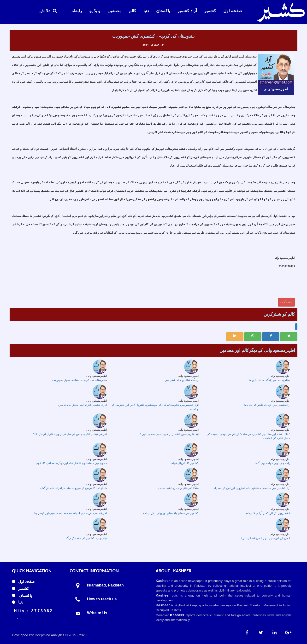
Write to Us (97, 613)
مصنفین (115, 11)
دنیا (146, 11)
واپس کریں (286, 302)
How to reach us (102, 599)
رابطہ (77, 11)
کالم (133, 11)
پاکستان (163, 11)
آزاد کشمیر (187, 11)
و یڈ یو (95, 11)
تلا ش (48, 11)
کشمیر (210, 11)
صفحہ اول (233, 11)
